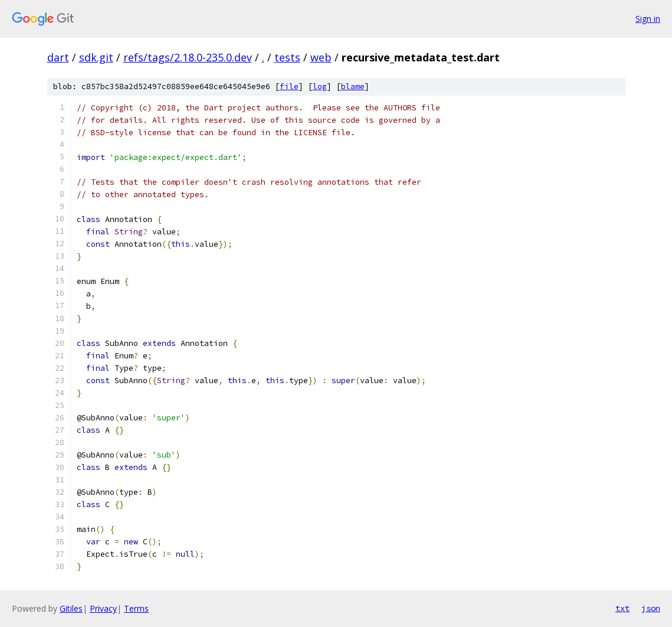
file (289, 86)
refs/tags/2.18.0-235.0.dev (188, 57)
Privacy (103, 608)
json (651, 608)
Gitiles (71, 608)
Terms (136, 608)
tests (287, 57)
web (321, 57)
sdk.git (96, 57)
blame (353, 86)
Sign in (648, 19)
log (320, 86)
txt (622, 608)
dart (58, 57)
